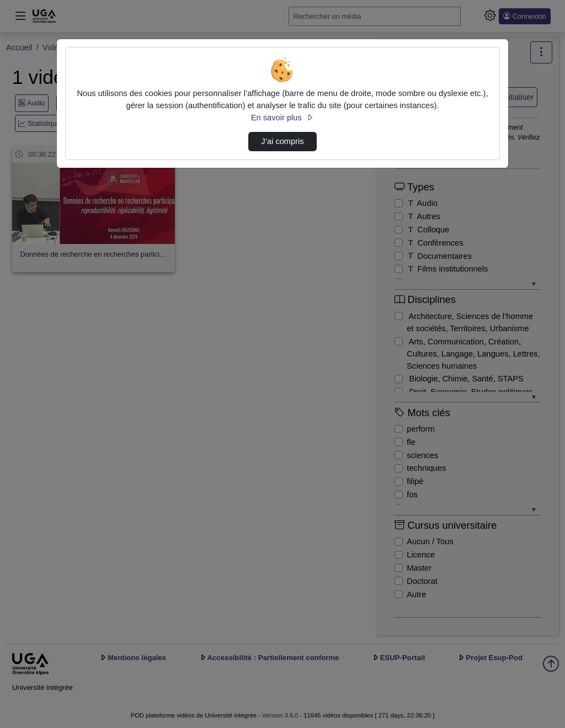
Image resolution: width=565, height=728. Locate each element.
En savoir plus (282, 118)
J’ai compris (282, 141)
